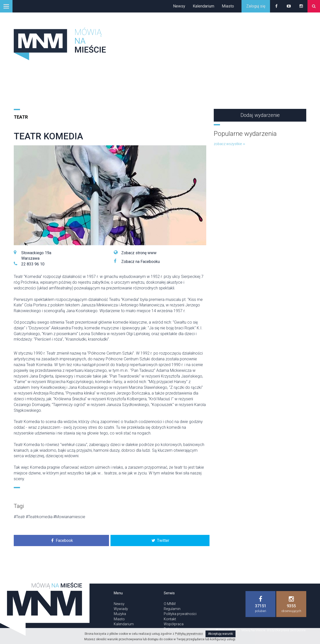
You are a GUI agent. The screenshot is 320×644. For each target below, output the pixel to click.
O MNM (170, 604)
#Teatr (19, 517)
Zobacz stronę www (139, 253)
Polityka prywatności (180, 614)
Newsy (179, 6)
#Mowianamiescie (69, 517)
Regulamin (172, 609)
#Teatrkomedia (39, 517)
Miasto (228, 6)
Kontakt (170, 619)
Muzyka (120, 614)
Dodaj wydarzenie (260, 115)
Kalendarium (203, 6)
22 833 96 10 (33, 264)
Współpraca (174, 624)
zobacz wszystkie (229, 144)
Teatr (21, 117)
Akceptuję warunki (220, 634)
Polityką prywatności (189, 634)
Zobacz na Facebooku (140, 262)
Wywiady (121, 609)
